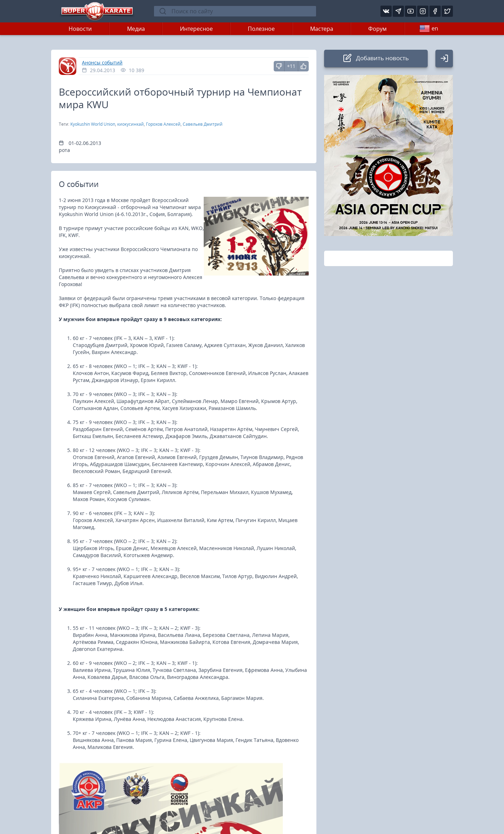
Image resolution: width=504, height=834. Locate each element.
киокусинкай (131, 124)
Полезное (261, 29)
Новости (80, 29)
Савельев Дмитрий (203, 124)
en (429, 29)
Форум (377, 29)
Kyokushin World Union (93, 124)
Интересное (196, 29)
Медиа (136, 29)
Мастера (322, 29)
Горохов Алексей (163, 124)
